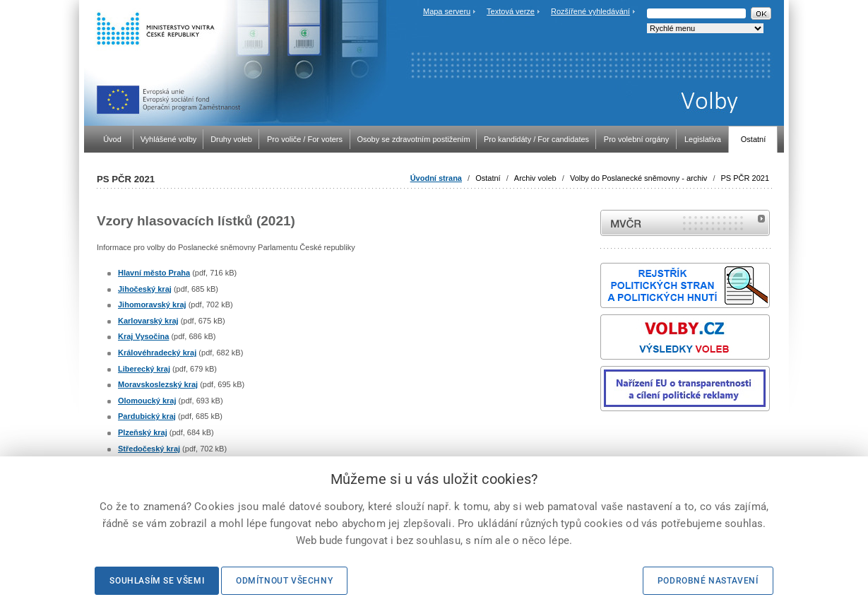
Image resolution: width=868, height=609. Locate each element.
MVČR (685, 223)
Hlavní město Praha (154, 273)
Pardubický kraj (147, 416)
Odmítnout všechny (284, 581)
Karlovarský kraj (148, 321)
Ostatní (488, 178)
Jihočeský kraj (145, 289)
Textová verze (511, 11)
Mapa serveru (447, 11)
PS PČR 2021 (745, 178)
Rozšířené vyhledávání (590, 11)
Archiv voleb (535, 178)
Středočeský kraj (149, 449)
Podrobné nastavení (708, 581)
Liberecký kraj (144, 369)
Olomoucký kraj (147, 401)
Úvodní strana (436, 178)
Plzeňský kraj (143, 432)
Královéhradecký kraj (157, 353)
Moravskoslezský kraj (158, 384)
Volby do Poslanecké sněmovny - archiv (638, 178)
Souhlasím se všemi (157, 581)
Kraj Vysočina (143, 336)
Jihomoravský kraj (152, 304)
